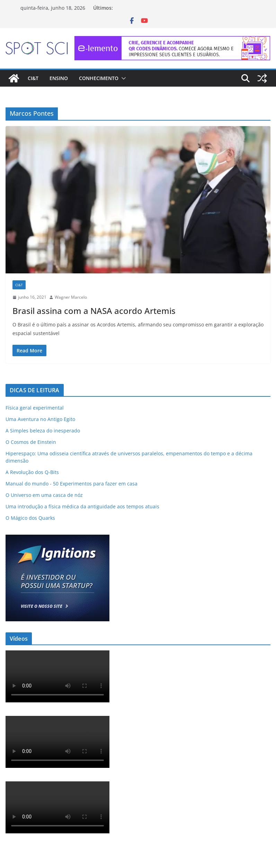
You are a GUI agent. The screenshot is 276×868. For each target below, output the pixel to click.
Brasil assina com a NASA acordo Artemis (94, 311)
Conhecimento (99, 78)
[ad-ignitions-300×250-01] (57, 539)
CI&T (33, 78)
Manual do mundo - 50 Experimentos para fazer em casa (72, 484)
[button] (122, 78)
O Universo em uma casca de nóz (44, 495)
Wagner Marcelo (71, 297)
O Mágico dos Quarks (30, 518)
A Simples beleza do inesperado (43, 431)
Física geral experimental (35, 408)
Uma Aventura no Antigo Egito (40, 419)
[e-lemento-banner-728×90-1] (172, 41)
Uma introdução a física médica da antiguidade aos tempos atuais (82, 506)
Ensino (59, 78)
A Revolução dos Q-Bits (32, 472)
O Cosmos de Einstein (31, 442)
